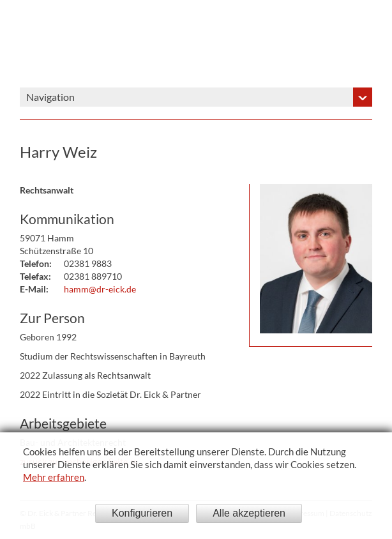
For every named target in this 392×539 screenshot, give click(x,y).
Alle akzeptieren (249, 513)
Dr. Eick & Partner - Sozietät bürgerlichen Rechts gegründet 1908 (283, 44)
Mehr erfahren (54, 477)
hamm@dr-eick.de (100, 289)
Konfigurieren (142, 513)
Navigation (50, 97)
